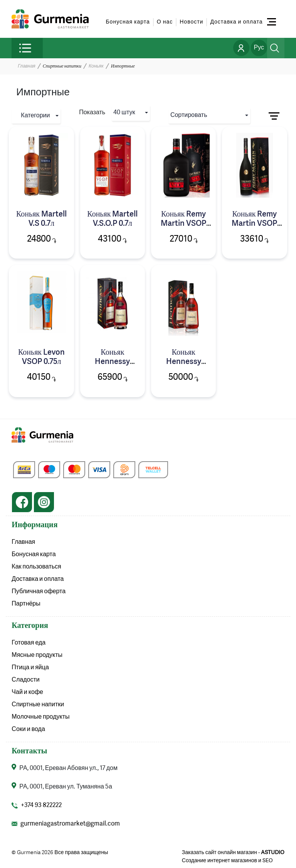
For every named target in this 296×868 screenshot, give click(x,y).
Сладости (25, 680)
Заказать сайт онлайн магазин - (233, 853)
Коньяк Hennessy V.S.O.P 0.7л (183, 362)
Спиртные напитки (38, 705)
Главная (26, 66)
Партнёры (26, 604)
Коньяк (96, 66)
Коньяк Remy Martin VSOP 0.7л (254, 224)
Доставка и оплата (236, 22)
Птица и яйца (30, 668)
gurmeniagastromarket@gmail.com (70, 824)
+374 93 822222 (41, 805)
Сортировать (189, 115)
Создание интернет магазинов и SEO (227, 861)
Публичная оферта (39, 592)
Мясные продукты (37, 655)
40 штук (124, 113)
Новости (191, 22)
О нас (165, 22)
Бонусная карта (128, 22)
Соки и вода (28, 729)
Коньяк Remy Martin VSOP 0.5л (183, 224)
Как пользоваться (36, 567)
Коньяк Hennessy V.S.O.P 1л (112, 362)
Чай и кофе (27, 692)
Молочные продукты (40, 717)
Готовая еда (29, 643)
